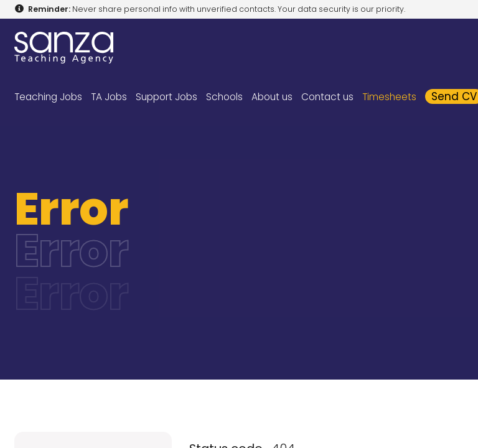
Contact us (327, 97)
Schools (224, 97)
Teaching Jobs (48, 97)
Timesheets (389, 97)
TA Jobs (109, 97)
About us (272, 97)
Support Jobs (166, 97)
